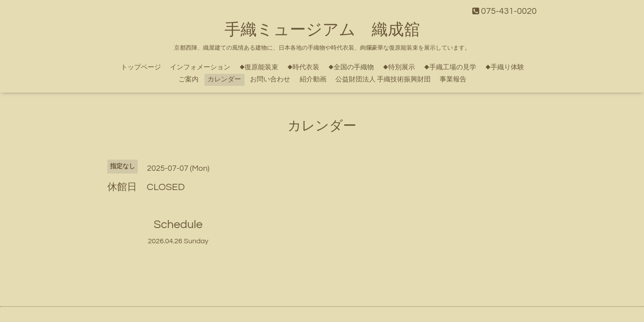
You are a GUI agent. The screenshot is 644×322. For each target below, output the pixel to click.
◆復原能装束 (259, 67)
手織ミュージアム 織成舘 (322, 30)
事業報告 (453, 79)
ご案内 (189, 79)
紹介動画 (313, 79)
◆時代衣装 (303, 67)
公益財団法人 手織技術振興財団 (383, 79)
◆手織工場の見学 (450, 67)
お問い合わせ (270, 79)
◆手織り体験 (505, 67)
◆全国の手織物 (351, 67)
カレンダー (224, 79)
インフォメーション (200, 67)
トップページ (141, 67)
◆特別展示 (399, 67)
